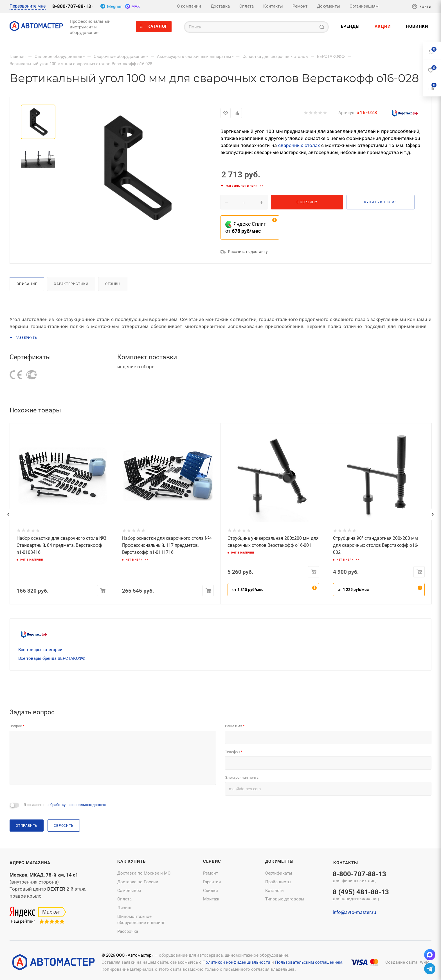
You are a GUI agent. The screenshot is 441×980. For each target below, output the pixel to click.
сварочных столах (299, 145)
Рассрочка (128, 931)
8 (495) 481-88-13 (361, 895)
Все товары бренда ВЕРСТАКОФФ (52, 658)
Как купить (131, 861)
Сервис (212, 861)
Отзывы (113, 284)
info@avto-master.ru (354, 912)
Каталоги (274, 891)
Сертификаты (279, 873)
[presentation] (8, 514)
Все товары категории (40, 650)
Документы (279, 861)
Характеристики (71, 284)
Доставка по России (138, 882)
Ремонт (211, 873)
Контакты (346, 863)
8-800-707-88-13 (72, 6)
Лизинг (125, 908)
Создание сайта (401, 962)
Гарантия (212, 882)
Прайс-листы (278, 882)
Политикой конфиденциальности (236, 962)
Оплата (124, 899)
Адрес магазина (30, 863)
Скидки (211, 891)
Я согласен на (65, 805)
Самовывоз (129, 891)
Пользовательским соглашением (309, 962)
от (248, 590)
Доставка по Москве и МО (144, 873)
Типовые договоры (285, 899)
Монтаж (211, 899)
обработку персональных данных (77, 805)
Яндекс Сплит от (246, 227)
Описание (27, 284)
